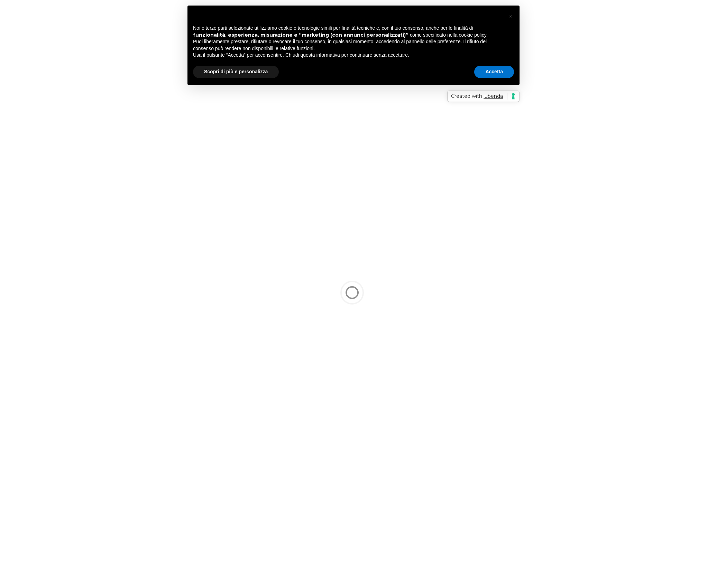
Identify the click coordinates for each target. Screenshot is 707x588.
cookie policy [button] (473, 35)
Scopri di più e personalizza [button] (236, 72)
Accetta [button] (494, 72)
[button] (511, 17)
